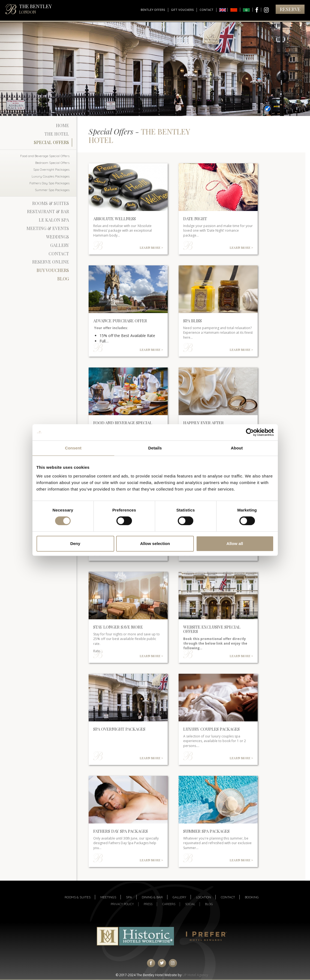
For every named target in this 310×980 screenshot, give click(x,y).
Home (62, 125)
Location (204, 897)
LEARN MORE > (151, 247)
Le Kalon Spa (54, 220)
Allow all (235, 543)
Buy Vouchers (53, 270)
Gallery (60, 245)
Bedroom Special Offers (52, 163)
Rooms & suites (78, 897)
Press (148, 904)
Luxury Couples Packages (51, 176)
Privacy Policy (122, 904)
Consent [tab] (73, 448)
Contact (207, 10)
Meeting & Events (48, 228)
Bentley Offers (153, 10)
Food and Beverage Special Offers (45, 156)
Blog (63, 279)
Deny (75, 543)
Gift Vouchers (182, 10)
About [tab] (237, 448)
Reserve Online (51, 262)
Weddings (58, 237)
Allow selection (155, 543)
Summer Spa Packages (52, 190)
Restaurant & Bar (48, 211)
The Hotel (57, 134)
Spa (129, 897)
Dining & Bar (152, 897)
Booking (252, 897)
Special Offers (51, 142)
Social (190, 904)
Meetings (108, 897)
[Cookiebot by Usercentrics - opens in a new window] (250, 432)
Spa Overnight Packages (51, 169)
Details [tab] (155, 448)
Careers (169, 904)
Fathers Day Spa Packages (49, 183)
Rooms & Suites (51, 203)
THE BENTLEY (35, 9)
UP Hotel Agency (195, 975)
